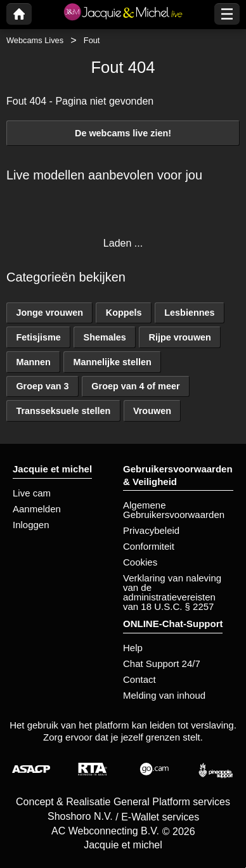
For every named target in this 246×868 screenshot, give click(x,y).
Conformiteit (149, 546)
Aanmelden (37, 509)
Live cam (32, 493)
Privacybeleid (151, 530)
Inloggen (31, 525)
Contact (139, 679)
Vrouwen (152, 411)
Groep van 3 (42, 386)
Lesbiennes (189, 313)
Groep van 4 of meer (135, 386)
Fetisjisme (38, 337)
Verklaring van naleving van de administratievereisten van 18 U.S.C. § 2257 (172, 592)
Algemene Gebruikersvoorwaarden (174, 510)
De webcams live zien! (123, 133)
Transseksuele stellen (63, 411)
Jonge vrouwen (49, 313)
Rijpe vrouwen (180, 337)
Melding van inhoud (164, 695)
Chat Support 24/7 (162, 664)
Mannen (33, 362)
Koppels (124, 313)
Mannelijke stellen (113, 362)
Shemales (105, 337)
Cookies (140, 562)
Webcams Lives (35, 40)
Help (133, 648)
